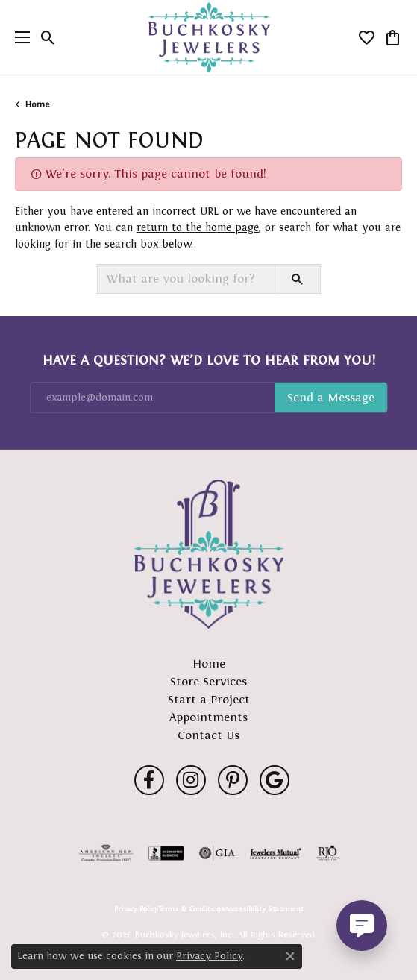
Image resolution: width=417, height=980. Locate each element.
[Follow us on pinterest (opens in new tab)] (233, 780)
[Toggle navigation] (19, 37)
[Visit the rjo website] (327, 853)
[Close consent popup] (290, 956)
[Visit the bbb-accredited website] (166, 853)
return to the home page (198, 227)
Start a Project (209, 699)
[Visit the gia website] (217, 853)
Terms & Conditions (191, 909)
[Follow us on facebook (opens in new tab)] (149, 780)
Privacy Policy (136, 909)
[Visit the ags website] (106, 853)
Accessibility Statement (264, 909)
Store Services (208, 681)
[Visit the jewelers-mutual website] (276, 853)
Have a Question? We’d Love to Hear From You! (209, 360)
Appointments (208, 717)
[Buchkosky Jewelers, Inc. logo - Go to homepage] (208, 38)
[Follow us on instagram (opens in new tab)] (191, 780)
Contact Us (208, 735)
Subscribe (331, 398)
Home (37, 104)
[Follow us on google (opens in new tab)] (275, 780)
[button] (48, 37)
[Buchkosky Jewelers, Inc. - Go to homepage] (209, 554)
